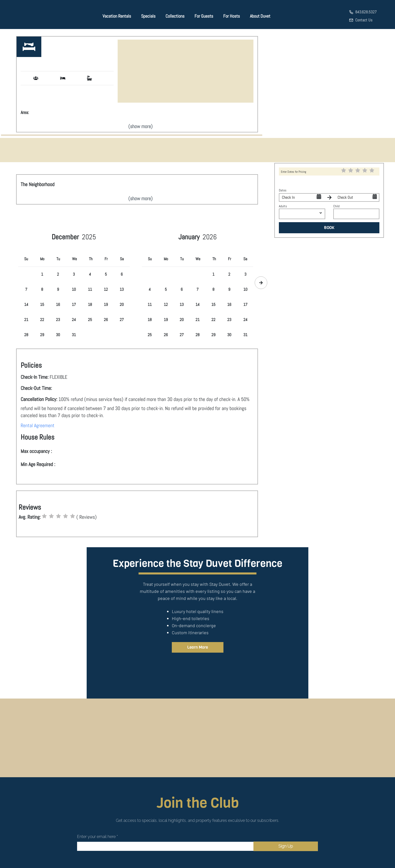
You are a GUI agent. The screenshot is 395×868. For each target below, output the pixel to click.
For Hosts (232, 16)
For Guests (204, 16)
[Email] (165, 846)
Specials (148, 16)
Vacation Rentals (117, 16)
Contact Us (364, 20)
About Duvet (260, 16)
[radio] (44, 516)
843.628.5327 (366, 12)
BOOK (329, 228)
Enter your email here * (97, 837)
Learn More (198, 647)
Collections (175, 16)
